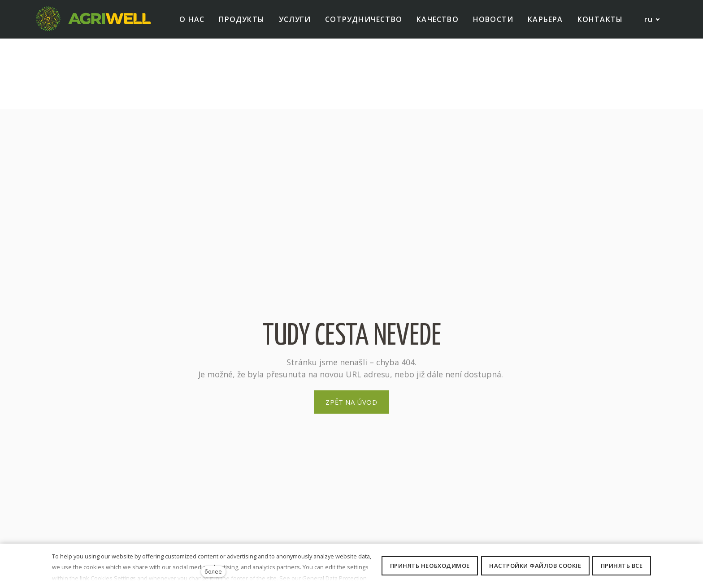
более (213, 571)
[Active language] (648, 29)
